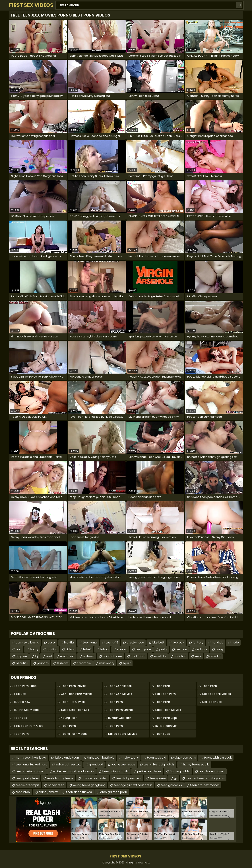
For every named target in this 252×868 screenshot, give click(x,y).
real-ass (201, 649)
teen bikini (23, 792)
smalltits (160, 656)
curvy (220, 649)
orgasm (21, 656)
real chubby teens (60, 778)
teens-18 (112, 642)
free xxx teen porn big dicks (205, 778)
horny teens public (196, 764)
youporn (43, 663)
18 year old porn (120, 718)
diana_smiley (48, 792)
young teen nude (123, 764)
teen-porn (143, 649)
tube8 (87, 649)
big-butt (158, 642)
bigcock (178, 642)
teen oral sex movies (205, 785)
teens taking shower (30, 771)
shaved (122, 649)
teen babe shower (212, 771)
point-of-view (112, 656)
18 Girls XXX (22, 702)
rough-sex (67, 656)
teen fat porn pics (129, 778)
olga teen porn (185, 758)
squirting (180, 656)
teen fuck (163, 734)
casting (52, 649)
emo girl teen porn (114, 792)
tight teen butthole (101, 758)
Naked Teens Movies (123, 734)
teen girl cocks (171, 785)
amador (215, 656)
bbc (19, 649)
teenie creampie (28, 785)
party (163, 649)
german (181, 649)
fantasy (198, 642)
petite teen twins (149, 771)
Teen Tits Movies (73, 702)
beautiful (22, 663)
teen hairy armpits (115, 771)
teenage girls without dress (133, 785)
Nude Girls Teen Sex (75, 710)
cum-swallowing (27, 642)
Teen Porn (21, 734)
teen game (158, 778)
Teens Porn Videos (74, 734)
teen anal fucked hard (32, 764)
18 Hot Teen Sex (166, 726)
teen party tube (27, 778)
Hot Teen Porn (165, 694)
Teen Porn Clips (166, 718)
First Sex (20, 694)
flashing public (180, 771)
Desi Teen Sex (212, 702)
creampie (84, 663)
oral (49, 656)
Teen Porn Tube (25, 686)
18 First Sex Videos (27, 710)
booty (34, 649)
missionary (107, 663)
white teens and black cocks (74, 771)
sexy (198, 656)
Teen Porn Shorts (120, 710)
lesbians (63, 663)
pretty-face (135, 642)
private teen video (94, 778)
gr (176, 778)
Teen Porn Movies (74, 686)
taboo (104, 649)
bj (36, 656)
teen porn (209, 686)
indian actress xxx (68, 764)
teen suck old (157, 758)
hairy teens (131, 758)
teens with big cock (218, 758)
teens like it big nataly (159, 764)
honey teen (56, 785)
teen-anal (90, 642)
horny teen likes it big (31, 758)
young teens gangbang (89, 785)
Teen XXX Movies (120, 694)
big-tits (69, 642)
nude (235, 642)
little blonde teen (67, 758)
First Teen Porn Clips (29, 726)
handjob (218, 642)
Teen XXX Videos (120, 686)
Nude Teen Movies (168, 710)
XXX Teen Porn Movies (77, 694)
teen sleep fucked (79, 792)
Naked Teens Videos (216, 694)
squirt (127, 663)
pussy (52, 642)
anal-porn (138, 656)
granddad (96, 764)
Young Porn (69, 718)
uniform (89, 656)
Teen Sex (20, 718)
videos (70, 649)
